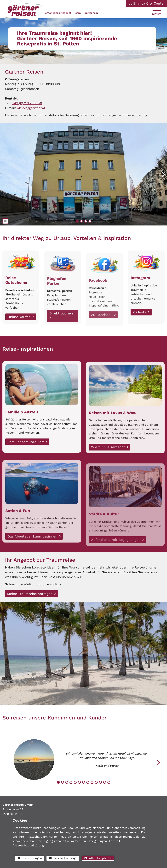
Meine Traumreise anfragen (30, 594)
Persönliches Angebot (57, 13)
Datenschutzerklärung (28, 845)
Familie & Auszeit (22, 427)
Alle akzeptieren (97, 858)
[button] (164, 174)
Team (77, 13)
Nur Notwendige (62, 859)
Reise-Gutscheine (16, 296)
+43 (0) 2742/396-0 (27, 103)
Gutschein (91, 13)
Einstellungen (28, 859)
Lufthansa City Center (147, 3)
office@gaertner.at (31, 108)
